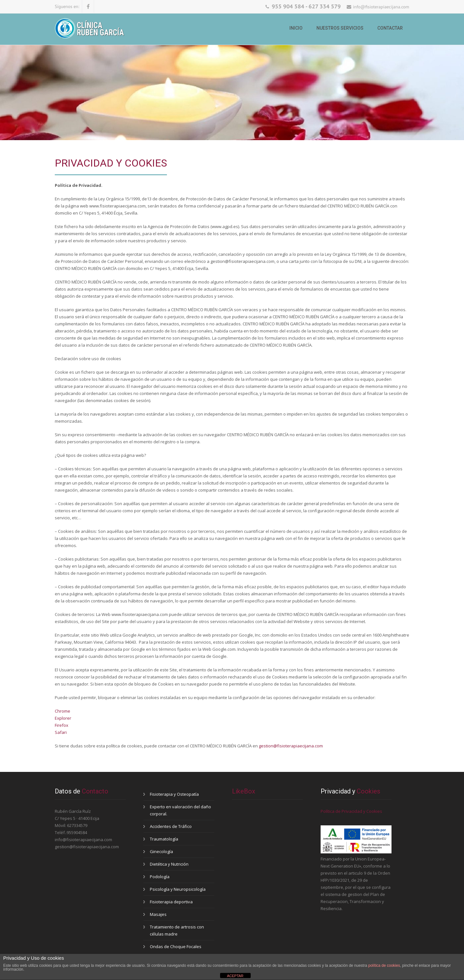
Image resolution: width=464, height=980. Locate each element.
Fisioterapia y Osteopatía (174, 794)
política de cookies (384, 966)
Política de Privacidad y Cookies (351, 811)
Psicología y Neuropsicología (178, 889)
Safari (61, 732)
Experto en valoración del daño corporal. (180, 810)
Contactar (390, 28)
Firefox (62, 725)
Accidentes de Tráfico (171, 826)
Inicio (296, 28)
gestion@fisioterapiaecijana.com (291, 746)
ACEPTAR (235, 976)
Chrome (63, 711)
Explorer (63, 718)
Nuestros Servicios (340, 28)
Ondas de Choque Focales (176, 946)
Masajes (158, 914)
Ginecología (161, 851)
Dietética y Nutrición (169, 864)
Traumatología (164, 839)
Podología (160, 877)
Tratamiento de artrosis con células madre (177, 930)
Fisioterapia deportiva (171, 902)
